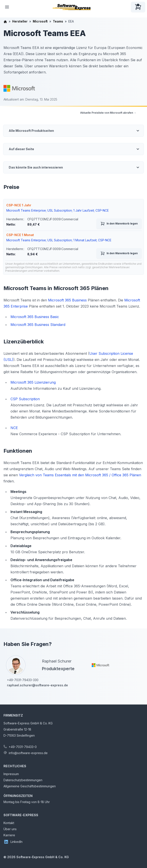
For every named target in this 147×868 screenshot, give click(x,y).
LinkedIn (13, 842)
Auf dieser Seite (21, 149)
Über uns (10, 829)
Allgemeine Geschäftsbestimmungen (30, 786)
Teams (58, 21)
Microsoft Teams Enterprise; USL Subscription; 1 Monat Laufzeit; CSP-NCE (59, 240)
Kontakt (9, 823)
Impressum (11, 774)
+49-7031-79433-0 (23, 747)
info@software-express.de (28, 753)
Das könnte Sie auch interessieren (36, 167)
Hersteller (20, 21)
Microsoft (40, 21)
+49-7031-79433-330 (23, 680)
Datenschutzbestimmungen (23, 780)
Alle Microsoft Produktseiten (31, 131)
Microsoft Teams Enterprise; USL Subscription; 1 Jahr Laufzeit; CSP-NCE (58, 210)
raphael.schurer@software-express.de (37, 685)
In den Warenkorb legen (119, 224)
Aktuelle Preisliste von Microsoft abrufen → (108, 113)
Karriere (9, 835)
